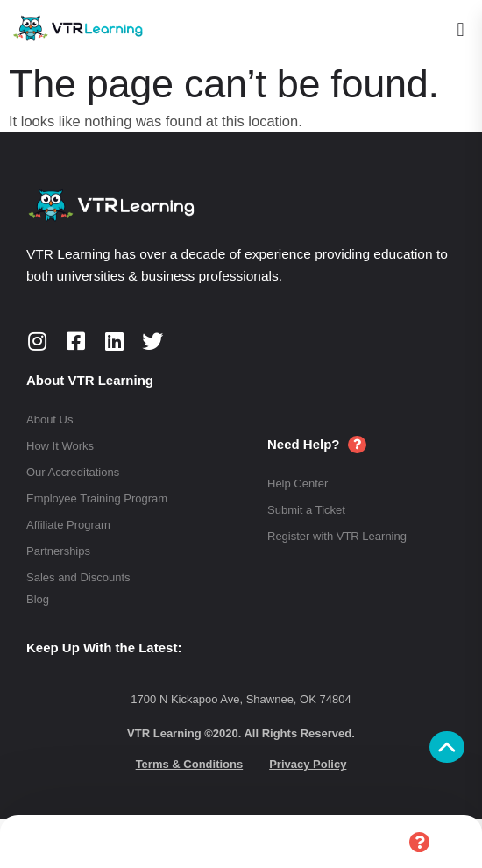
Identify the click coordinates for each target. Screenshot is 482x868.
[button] (461, 29)
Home (64, 842)
